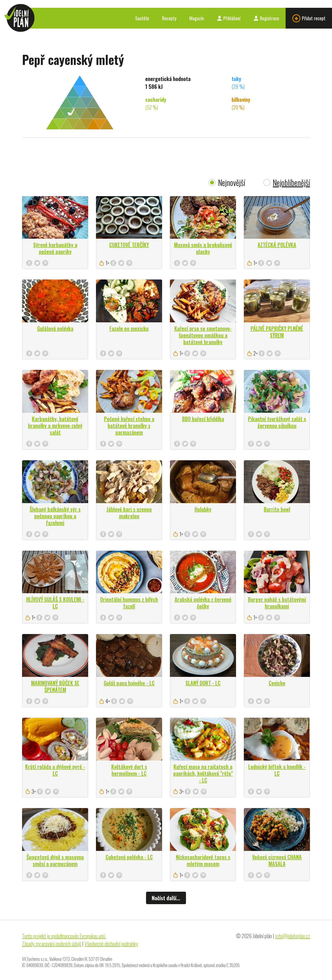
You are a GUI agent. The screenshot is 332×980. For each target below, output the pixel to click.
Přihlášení (229, 18)
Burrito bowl (277, 509)
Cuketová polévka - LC (129, 857)
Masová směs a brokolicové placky (203, 248)
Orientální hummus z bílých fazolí (129, 603)
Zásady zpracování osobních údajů (52, 944)
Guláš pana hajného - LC (129, 683)
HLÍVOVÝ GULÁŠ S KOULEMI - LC (55, 603)
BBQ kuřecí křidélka (203, 419)
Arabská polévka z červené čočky (203, 603)
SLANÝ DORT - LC (203, 683)
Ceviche (277, 683)
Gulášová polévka (55, 328)
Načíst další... (166, 898)
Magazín (197, 18)
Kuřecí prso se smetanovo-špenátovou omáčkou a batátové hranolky (203, 335)
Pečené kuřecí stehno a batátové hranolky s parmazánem (129, 425)
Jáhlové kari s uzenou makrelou (129, 512)
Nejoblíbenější (291, 182)
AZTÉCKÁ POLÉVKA (277, 245)
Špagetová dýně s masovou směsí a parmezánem (55, 860)
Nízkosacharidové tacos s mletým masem (203, 860)
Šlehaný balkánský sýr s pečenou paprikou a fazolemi (55, 516)
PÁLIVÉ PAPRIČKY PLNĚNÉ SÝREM (277, 332)
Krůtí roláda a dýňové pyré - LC (55, 770)
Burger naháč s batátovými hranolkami (277, 603)
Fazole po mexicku (129, 328)
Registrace (266, 18)
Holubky (203, 509)
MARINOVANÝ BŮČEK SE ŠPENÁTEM (55, 686)
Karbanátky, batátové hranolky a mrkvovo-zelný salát (55, 425)
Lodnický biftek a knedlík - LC (277, 770)
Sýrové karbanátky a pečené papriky (55, 248)
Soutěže (142, 18)
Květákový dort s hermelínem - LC (129, 770)
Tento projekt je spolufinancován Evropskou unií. (64, 936)
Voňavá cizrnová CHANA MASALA (277, 860)
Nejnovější (232, 182)
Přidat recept (309, 18)
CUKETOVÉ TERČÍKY (129, 245)
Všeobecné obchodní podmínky (111, 944)
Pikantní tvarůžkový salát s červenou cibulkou (277, 422)
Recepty (169, 18)
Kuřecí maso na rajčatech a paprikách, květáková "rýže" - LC (203, 773)
